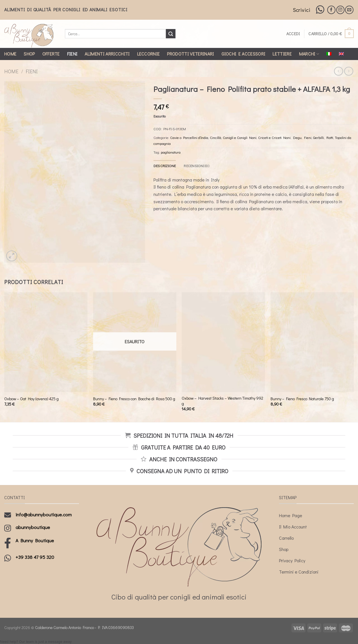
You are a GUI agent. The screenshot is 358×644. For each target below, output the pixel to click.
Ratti (330, 138)
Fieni (72, 54)
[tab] (165, 166)
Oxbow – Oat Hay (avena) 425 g (31, 399)
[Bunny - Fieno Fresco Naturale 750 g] (312, 342)
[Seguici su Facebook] (331, 10)
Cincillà (216, 138)
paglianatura (171, 152)
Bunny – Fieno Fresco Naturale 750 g (302, 399)
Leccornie (149, 54)
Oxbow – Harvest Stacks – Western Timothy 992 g (222, 401)
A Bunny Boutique (35, 540)
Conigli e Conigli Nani (240, 138)
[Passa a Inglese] (341, 54)
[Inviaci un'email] (349, 10)
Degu (297, 138)
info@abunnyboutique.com (44, 514)
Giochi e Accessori (243, 54)
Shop (29, 54)
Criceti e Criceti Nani (274, 138)
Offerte (51, 54)
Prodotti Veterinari (190, 54)
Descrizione (165, 166)
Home (10, 54)
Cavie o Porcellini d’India (189, 138)
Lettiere (282, 54)
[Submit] (171, 34)
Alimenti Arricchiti (107, 54)
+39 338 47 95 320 (35, 557)
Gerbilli (319, 138)
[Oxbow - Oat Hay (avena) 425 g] (46, 342)
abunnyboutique (33, 527)
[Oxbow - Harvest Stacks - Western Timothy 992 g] (223, 342)
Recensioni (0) (196, 166)
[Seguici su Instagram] (340, 10)
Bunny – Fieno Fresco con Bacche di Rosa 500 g (134, 399)
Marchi (309, 54)
